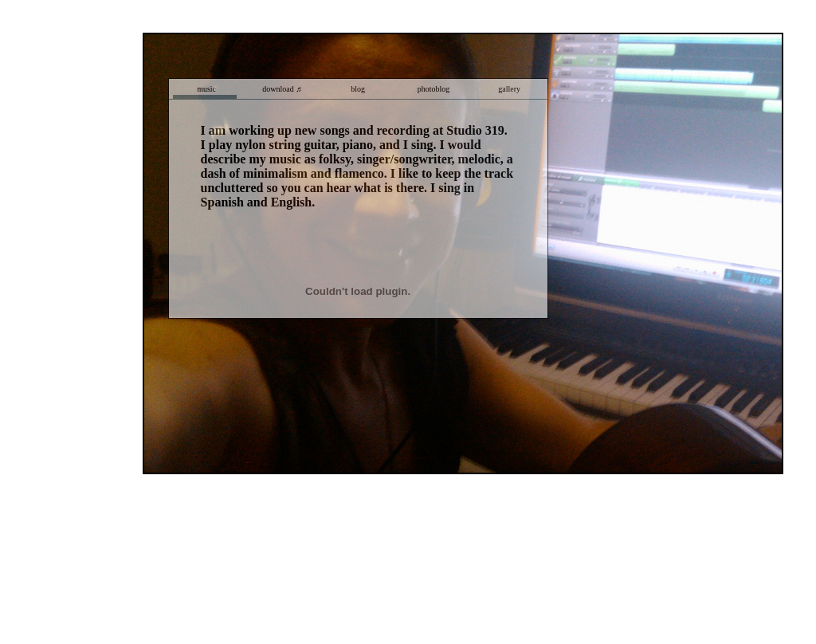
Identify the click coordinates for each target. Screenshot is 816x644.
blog (358, 89)
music (206, 89)
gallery (509, 89)
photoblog (434, 89)
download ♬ (282, 89)
